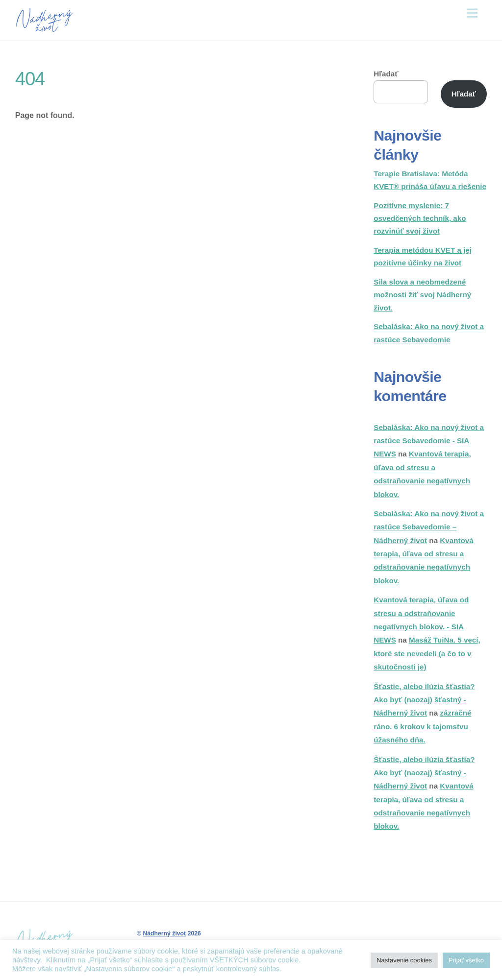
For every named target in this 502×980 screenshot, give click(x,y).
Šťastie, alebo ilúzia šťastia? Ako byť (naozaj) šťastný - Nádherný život (424, 700)
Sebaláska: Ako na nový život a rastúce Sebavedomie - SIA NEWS (429, 441)
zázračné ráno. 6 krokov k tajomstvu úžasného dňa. (422, 726)
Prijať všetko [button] (466, 960)
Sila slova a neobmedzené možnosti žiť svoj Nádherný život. (422, 295)
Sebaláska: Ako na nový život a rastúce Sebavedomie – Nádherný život (429, 527)
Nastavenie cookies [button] (404, 960)
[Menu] (472, 13)
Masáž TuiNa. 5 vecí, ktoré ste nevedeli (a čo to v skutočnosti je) (427, 653)
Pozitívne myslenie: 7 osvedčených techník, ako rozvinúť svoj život (420, 218)
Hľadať (386, 74)
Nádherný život (164, 933)
